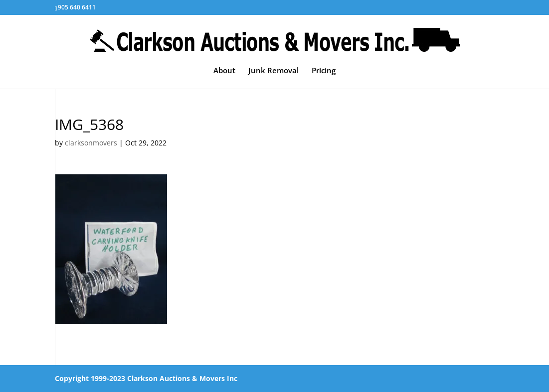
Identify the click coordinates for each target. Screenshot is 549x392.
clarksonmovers (91, 143)
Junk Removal (274, 71)
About (224, 71)
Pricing (324, 71)
